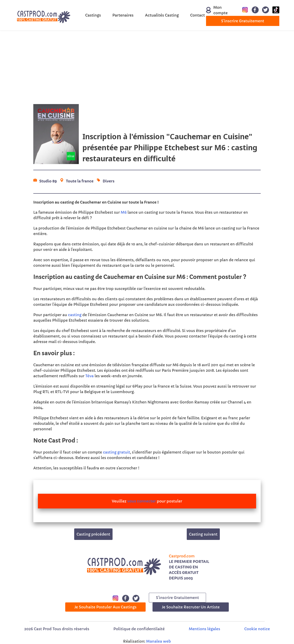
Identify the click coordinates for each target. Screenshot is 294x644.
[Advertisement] (147, 67)
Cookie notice (257, 629)
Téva (89, 376)
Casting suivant (203, 534)
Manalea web (158, 641)
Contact (198, 15)
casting (75, 315)
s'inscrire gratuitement (243, 21)
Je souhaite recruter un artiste (191, 607)
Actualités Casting (162, 15)
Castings (93, 15)
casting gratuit (116, 452)
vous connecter (141, 501)
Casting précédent (93, 534)
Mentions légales (204, 629)
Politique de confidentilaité (139, 629)
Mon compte (216, 10)
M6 (124, 212)
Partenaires (123, 15)
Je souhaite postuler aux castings (106, 607)
